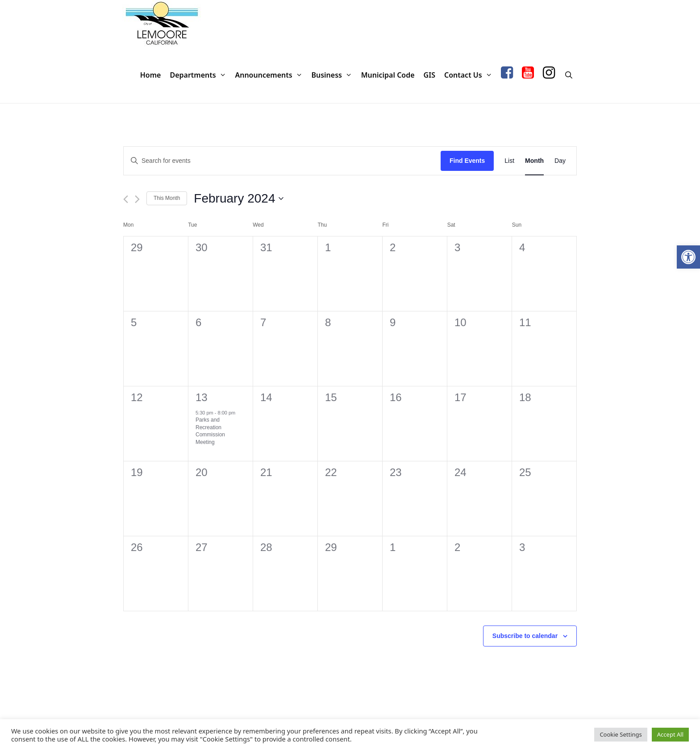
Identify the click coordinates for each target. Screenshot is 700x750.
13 (202, 397)
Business (334, 75)
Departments (200, 75)
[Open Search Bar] (569, 75)
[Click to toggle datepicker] (239, 199)
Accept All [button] (670, 734)
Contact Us (470, 75)
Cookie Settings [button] (621, 734)
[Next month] (137, 199)
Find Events (467, 161)
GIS (429, 75)
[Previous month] (126, 199)
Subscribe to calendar (525, 636)
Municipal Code (388, 75)
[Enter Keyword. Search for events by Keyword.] (282, 161)
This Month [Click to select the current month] (167, 198)
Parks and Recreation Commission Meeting (210, 431)
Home (151, 75)
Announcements (271, 75)
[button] (688, 257)
